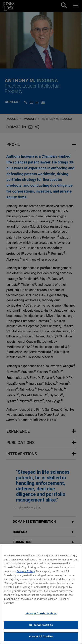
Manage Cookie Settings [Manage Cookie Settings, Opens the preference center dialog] (41, 617)
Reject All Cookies (41, 629)
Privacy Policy (26, 575)
